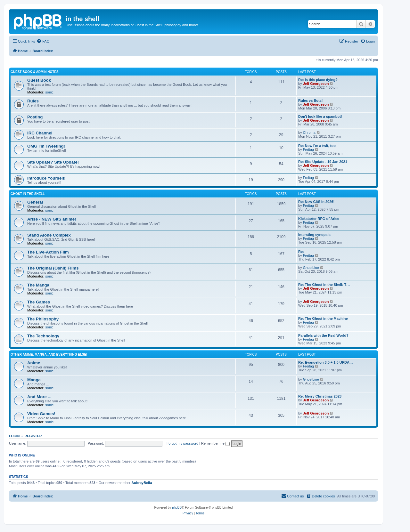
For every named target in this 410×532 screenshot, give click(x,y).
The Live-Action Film (48, 252)
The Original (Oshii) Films (53, 268)
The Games (39, 302)
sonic (49, 92)
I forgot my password (182, 443)
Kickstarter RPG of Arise (319, 219)
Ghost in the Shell (28, 194)
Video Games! (41, 414)
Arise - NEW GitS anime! (52, 219)
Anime (34, 363)
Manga (34, 380)
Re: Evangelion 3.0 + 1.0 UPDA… (326, 362)
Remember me (215, 443)
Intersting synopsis (314, 235)
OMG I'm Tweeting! (46, 146)
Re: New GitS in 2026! (316, 202)
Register (33, 436)
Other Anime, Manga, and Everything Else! (49, 355)
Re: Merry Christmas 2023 (320, 396)
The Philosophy (43, 319)
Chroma (309, 133)
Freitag (308, 149)
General (35, 202)
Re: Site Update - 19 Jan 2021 (323, 162)
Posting (35, 117)
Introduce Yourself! (46, 178)
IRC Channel (40, 133)
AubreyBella (142, 483)
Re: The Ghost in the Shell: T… (324, 285)
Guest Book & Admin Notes (35, 72)
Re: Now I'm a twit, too (317, 146)
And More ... (39, 397)
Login (14, 436)
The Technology (43, 336)
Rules (33, 101)
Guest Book (39, 80)
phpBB (177, 508)
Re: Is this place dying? (318, 80)
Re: (301, 252)
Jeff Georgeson (316, 84)
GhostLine (311, 268)
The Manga (38, 285)
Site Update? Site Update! (53, 162)
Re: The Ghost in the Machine (323, 318)
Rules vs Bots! (310, 101)
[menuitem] (43, 41)
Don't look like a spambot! (320, 117)
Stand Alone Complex (49, 235)
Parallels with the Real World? (323, 335)
